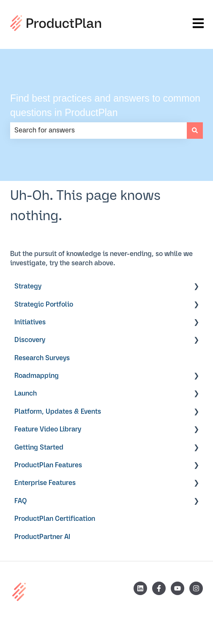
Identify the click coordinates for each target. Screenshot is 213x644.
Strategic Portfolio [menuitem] (44, 304)
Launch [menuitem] (26, 393)
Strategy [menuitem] (28, 286)
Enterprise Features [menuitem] (45, 483)
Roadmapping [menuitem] (37, 376)
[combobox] (98, 130)
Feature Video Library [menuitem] (48, 429)
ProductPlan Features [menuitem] (48, 465)
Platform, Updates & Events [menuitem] (58, 412)
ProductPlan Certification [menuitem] (55, 519)
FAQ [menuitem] (21, 501)
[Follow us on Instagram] (196, 588)
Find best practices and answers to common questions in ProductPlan (105, 106)
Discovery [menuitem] (30, 340)
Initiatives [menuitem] (30, 322)
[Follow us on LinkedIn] (140, 588)
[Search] (195, 130)
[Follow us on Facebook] (159, 588)
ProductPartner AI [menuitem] (42, 537)
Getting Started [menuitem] (39, 447)
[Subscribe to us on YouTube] (177, 588)
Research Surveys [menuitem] (42, 358)
